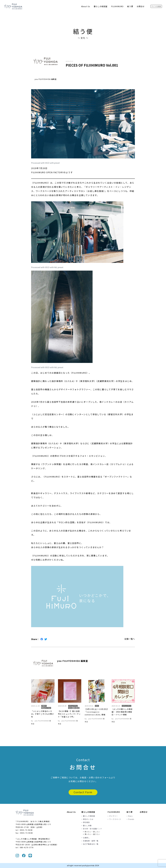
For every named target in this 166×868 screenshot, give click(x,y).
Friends (131, 819)
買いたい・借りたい (92, 834)
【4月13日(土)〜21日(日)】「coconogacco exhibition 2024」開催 (96, 712)
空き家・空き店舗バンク (92, 829)
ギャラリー (113, 816)
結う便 (130, 6)
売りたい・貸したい (92, 832)
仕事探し (86, 838)
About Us (86, 6)
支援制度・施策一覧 (91, 841)
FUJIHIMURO (117, 6)
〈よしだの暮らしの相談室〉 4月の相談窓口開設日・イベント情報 (122, 712)
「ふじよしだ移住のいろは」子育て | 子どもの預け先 (42, 714)
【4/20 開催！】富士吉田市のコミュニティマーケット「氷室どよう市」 (69, 714)
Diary (130, 816)
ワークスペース (115, 819)
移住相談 (86, 822)
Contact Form (83, 792)
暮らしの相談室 (101, 6)
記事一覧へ (130, 639)
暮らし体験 (87, 826)
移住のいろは (88, 819)
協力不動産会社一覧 (91, 844)
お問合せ (141, 6)
